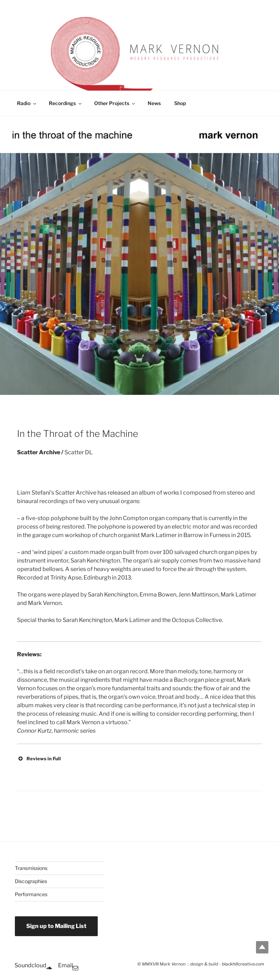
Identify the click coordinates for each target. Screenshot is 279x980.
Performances (31, 894)
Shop (180, 103)
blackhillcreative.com (243, 964)
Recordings (66, 103)
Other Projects (115, 103)
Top (262, 947)
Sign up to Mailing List (56, 926)
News (154, 103)
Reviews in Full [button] (39, 759)
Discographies (31, 881)
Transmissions (31, 868)
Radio (27, 103)
